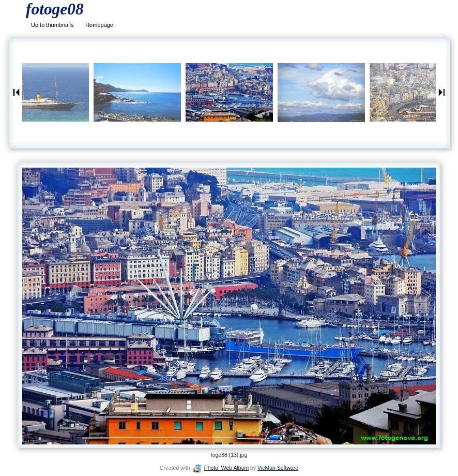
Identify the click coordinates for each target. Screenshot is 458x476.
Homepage (99, 25)
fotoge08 (55, 9)
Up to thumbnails (52, 25)
